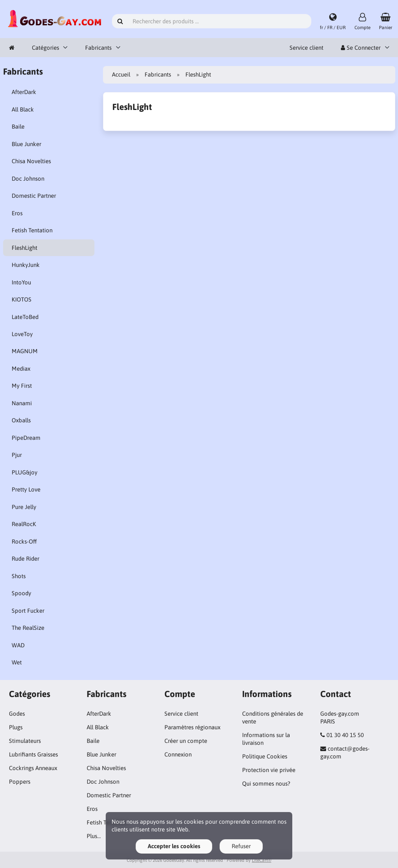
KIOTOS (22, 299)
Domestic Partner (34, 196)
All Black (23, 109)
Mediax (21, 369)
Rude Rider (25, 559)
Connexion (178, 754)
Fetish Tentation (32, 230)
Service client (306, 48)
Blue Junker (26, 144)
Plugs (16, 727)
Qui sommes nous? (266, 783)
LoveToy (22, 334)
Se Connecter (361, 48)
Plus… (94, 836)
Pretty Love (26, 489)
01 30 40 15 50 (345, 735)
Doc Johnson (28, 179)
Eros (17, 213)
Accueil (121, 74)
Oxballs (21, 420)
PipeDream (26, 438)
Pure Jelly (24, 507)
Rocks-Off (24, 541)
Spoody (21, 593)
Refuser (241, 846)
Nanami (22, 403)
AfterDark (24, 92)
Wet (17, 662)
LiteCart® (262, 860)
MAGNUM (25, 351)
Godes (17, 714)
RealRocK (24, 524)
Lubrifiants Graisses (33, 754)
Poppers (20, 782)
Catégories (45, 48)
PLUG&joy (24, 472)
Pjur (17, 455)
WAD (18, 645)
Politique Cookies (265, 756)
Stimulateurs (25, 741)
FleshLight (24, 248)
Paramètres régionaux (192, 727)
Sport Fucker (28, 611)
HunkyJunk (26, 265)
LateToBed (25, 317)
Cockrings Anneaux (33, 768)
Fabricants (98, 48)
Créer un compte (186, 741)
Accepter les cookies (174, 846)
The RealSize (28, 628)
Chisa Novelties (31, 161)
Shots (19, 576)
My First (22, 386)
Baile (18, 126)
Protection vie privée (269, 770)
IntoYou (21, 282)
